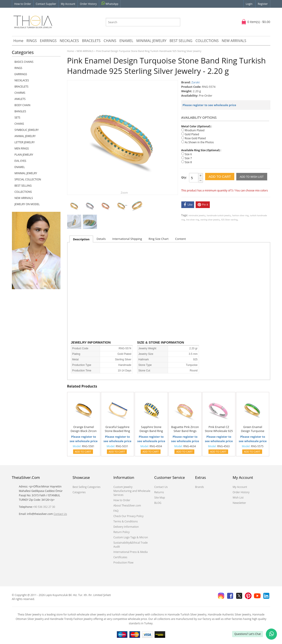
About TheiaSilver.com (127, 505)
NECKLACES (69, 41)
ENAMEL (126, 41)
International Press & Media (131, 552)
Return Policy (122, 532)
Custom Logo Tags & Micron (131, 537)
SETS (17, 118)
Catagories (79, 492)
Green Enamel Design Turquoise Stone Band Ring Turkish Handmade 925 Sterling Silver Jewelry (253, 429)
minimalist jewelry (197, 215)
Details (101, 239)
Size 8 (188, 162)
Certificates (120, 557)
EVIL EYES (20, 161)
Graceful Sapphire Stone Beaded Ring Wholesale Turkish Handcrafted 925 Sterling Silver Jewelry (117, 429)
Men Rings (22, 148)
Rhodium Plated (195, 130)
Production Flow (124, 563)
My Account (68, 4)
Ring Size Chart (159, 239)
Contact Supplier (46, 4)
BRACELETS (91, 41)
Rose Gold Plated (195, 138)
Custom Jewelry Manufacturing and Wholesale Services (132, 491)
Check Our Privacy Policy (129, 516)
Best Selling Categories (87, 487)
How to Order (23, 4)
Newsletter (239, 503)
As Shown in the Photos (199, 142)
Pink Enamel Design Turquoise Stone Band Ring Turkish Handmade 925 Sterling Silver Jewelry (149, 51)
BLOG (158, 503)
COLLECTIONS (207, 41)
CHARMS (20, 93)
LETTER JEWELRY (25, 142)
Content (181, 239)
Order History (88, 4)
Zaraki (196, 82)
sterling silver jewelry (210, 220)
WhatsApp (110, 4)
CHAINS (110, 41)
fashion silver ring (240, 215)
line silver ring (193, 220)
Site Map (160, 498)
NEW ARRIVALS (234, 41)
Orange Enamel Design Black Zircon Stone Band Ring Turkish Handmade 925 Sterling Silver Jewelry (83, 429)
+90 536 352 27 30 (44, 507)
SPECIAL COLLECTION (28, 179)
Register (263, 4)
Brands (200, 487)
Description (81, 239)
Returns (159, 492)
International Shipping (127, 239)
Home (18, 41)
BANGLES (20, 111)
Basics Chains (24, 62)
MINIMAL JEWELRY (151, 41)
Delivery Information (126, 527)
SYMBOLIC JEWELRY (27, 130)
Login (249, 4)
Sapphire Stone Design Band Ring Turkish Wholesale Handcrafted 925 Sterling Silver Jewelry (151, 429)
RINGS (32, 41)
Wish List (238, 498)
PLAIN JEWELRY (24, 155)
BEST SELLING (181, 41)
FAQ (116, 511)
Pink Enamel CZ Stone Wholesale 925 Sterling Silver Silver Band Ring (219, 429)
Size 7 (188, 158)
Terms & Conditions (126, 521)
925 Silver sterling (229, 220)
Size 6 (188, 154)
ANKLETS (20, 99)
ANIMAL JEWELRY (25, 136)
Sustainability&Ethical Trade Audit (131, 545)
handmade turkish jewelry (219, 215)
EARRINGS (48, 41)
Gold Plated (192, 134)
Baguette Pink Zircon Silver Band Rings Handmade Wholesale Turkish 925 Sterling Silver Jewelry (185, 429)
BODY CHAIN (23, 105)
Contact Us (60, 514)
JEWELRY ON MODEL (27, 204)
